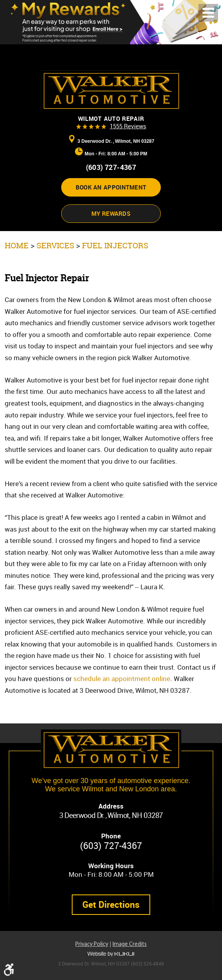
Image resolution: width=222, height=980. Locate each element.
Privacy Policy (92, 944)
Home (17, 245)
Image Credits (130, 944)
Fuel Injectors (115, 245)
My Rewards (111, 213)
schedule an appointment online (122, 679)
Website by (111, 954)
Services (55, 245)
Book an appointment (111, 187)
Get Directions (111, 904)
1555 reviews (128, 126)
